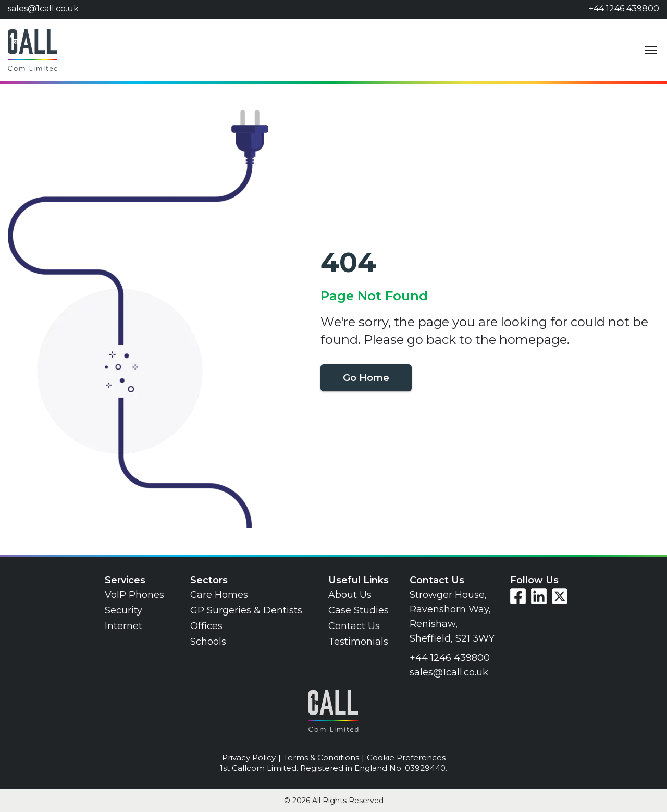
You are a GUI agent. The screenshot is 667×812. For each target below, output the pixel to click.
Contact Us (354, 626)
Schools (208, 642)
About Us (350, 595)
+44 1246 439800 (624, 9)
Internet (123, 626)
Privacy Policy (249, 758)
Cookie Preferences (406, 758)
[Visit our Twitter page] (560, 596)
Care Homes (219, 595)
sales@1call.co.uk (43, 9)
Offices (206, 626)
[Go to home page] (33, 50)
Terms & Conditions (321, 758)
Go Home (366, 378)
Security (123, 610)
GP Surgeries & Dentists (246, 610)
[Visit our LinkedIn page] (539, 596)
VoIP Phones (134, 595)
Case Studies (359, 610)
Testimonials (358, 642)
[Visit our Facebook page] (518, 596)
